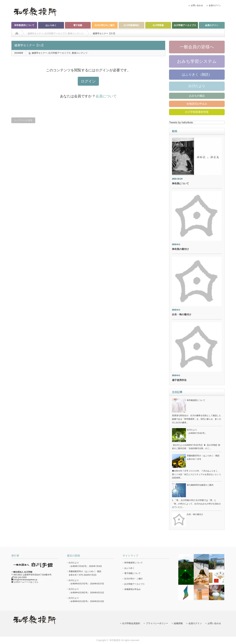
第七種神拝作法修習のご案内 (200, 485)
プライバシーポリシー (157, 623)
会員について (106, 96)
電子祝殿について (132, 573)
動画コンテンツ (80, 53)
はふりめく (51, 25)
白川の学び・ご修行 (133, 579)
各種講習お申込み (197, 104)
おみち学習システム (197, 61)
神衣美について (180, 183)
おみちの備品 (197, 96)
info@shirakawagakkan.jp (26, 580)
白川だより (197, 86)
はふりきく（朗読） (197, 75)
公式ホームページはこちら (26, 582)
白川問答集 (158, 25)
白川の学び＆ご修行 (105, 25)
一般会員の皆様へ (197, 47)
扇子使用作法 (179, 380)
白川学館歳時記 (131, 25)
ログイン (88, 81)
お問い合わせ (197, 5)
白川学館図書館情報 (197, 112)
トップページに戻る (23, 120)
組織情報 (178, 623)
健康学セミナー (40, 53)
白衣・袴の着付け (182, 314)
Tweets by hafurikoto (181, 122)
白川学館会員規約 (131, 623)
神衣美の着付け (180, 249)
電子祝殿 (78, 25)
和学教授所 (115, 640)
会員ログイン (215, 5)
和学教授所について (24, 25)
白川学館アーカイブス (185, 25)
